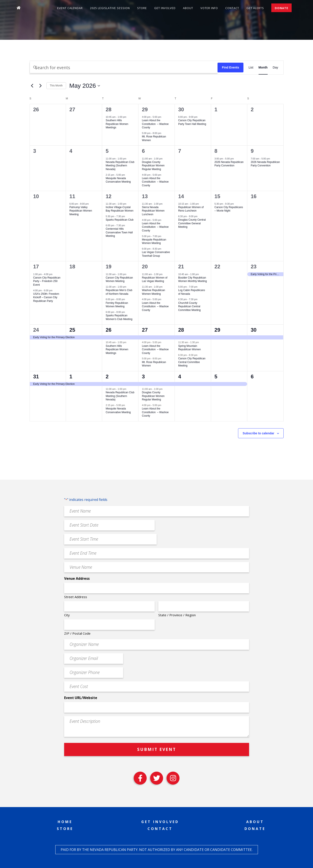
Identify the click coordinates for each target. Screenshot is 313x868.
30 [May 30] (254, 330)
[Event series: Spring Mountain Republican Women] (201, 342)
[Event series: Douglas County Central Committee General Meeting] (200, 216)
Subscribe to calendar (258, 433)
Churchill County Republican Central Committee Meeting (189, 307)
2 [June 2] (107, 377)
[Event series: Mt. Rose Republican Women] (163, 133)
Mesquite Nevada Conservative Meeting (118, 180)
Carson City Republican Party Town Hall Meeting (192, 122)
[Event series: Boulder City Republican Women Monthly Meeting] (201, 274)
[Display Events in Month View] (263, 68)
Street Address (76, 597)
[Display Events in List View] (251, 68)
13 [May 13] (145, 196)
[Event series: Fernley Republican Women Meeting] (127, 299)
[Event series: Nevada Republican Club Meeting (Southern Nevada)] (129, 158)
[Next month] (41, 86)
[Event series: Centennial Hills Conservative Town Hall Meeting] (127, 225)
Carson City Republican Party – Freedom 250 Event (47, 281)
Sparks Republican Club (120, 220)
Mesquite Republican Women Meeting (154, 241)
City (67, 615)
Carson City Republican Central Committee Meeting (192, 362)
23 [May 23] (254, 267)
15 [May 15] (217, 196)
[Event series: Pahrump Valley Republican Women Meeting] (91, 204)
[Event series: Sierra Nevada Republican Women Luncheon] (165, 204)
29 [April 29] (145, 109)
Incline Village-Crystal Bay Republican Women (120, 209)
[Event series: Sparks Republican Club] (127, 216)
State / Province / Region (177, 615)
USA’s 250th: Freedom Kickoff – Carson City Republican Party (46, 297)
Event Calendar (70, 8)
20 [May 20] (145, 267)
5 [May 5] (107, 151)
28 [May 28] (181, 330)
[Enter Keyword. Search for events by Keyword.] (124, 68)
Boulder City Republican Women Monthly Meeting (193, 280)
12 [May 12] (109, 196)
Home (65, 822)
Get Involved (165, 8)
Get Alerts (255, 8)
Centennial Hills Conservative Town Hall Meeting (119, 232)
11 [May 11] (72, 196)
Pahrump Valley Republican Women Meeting (81, 211)
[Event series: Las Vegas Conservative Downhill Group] (163, 249)
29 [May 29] (217, 330)
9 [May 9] (252, 151)
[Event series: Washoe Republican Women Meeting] (165, 287)
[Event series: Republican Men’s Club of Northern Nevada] (129, 287)
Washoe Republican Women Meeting (153, 292)
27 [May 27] (145, 330)
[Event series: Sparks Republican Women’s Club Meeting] (127, 312)
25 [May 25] (72, 330)
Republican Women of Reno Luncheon (191, 209)
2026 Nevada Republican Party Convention (229, 164)
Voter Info (209, 8)
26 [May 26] (109, 330)
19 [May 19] (109, 267)
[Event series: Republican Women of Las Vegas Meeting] (165, 274)
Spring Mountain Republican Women (190, 348)
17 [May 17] (36, 267)
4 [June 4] (180, 377)
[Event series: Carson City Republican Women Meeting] (129, 274)
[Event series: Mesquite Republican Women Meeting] (163, 236)
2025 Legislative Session (110, 8)
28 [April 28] (109, 109)
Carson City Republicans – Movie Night (229, 209)
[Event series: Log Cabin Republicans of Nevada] (200, 287)
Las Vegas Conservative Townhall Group (156, 254)
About (188, 8)
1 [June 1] (71, 377)
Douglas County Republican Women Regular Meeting (153, 166)
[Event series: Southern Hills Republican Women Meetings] (129, 117)
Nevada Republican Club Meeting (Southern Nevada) (120, 166)
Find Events (230, 67)
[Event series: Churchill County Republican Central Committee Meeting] (200, 299)
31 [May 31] (36, 377)
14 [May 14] (181, 196)
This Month (56, 86)
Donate (281, 8)
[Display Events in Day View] (276, 68)
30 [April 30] (181, 109)
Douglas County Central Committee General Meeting (192, 223)
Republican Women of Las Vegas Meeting (155, 280)
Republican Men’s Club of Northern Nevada (119, 292)
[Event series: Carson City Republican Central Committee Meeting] (200, 355)
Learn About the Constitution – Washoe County (155, 124)
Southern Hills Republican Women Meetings (117, 124)
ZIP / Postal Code (77, 633)
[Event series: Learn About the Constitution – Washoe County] (163, 117)
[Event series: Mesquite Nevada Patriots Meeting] (127, 175)
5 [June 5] (216, 377)
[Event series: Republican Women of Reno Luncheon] (201, 204)
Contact (232, 8)
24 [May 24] (36, 330)
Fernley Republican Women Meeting (117, 305)
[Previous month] (32, 86)
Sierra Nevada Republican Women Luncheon (153, 211)
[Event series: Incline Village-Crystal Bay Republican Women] (129, 204)
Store (142, 8)
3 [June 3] (143, 377)
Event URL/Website (81, 698)
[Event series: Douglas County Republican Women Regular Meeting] (165, 158)
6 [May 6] (143, 151)
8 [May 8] (216, 151)
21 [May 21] (181, 267)
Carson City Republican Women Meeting (119, 280)
